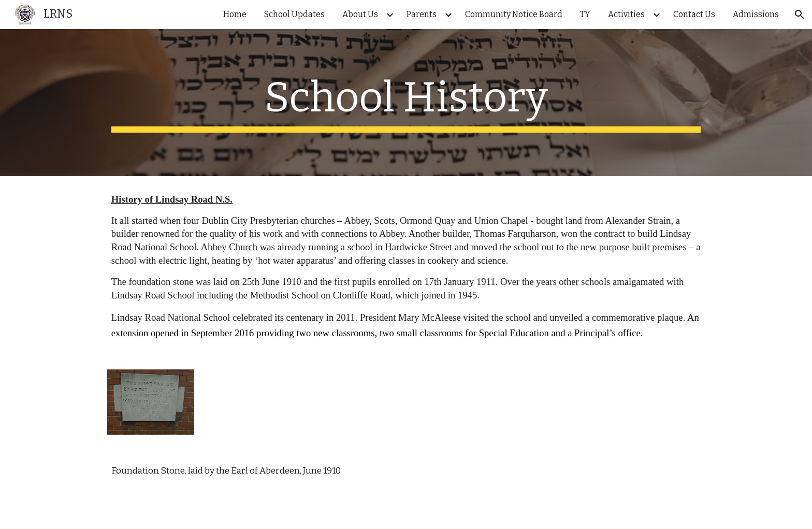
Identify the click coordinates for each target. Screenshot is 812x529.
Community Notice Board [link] (514, 14)
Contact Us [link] (694, 14)
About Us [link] (360, 14)
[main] (406, 103)
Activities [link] (626, 14)
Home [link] (235, 14)
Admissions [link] (756, 14)
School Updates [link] (294, 14)
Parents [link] (422, 14)
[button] (800, 15)
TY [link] (585, 14)
